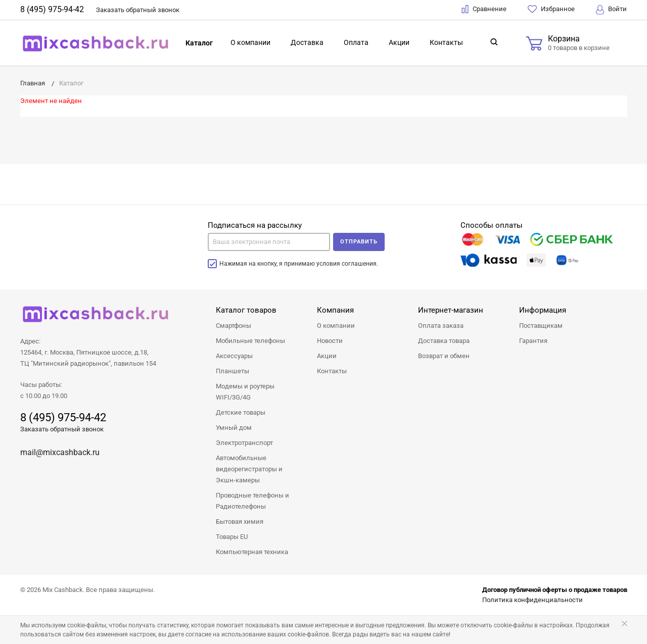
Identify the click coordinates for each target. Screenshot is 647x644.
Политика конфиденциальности (533, 600)
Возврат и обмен (444, 356)
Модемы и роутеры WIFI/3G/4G (245, 392)
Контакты (446, 42)
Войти (611, 10)
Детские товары (241, 412)
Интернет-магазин (451, 310)
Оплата (356, 42)
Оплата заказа (441, 326)
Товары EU (232, 537)
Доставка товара (444, 341)
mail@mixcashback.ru (60, 452)
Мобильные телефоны (250, 341)
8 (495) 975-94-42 (52, 9)
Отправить (359, 242)
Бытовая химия (240, 522)
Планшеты (233, 371)
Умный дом (234, 428)
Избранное (551, 9)
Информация (543, 310)
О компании (250, 42)
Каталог (199, 43)
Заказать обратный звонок (62, 429)
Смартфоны (234, 326)
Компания (335, 310)
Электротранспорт (244, 443)
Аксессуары (234, 356)
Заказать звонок (138, 10)
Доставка (307, 42)
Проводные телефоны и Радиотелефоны (252, 501)
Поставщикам (541, 326)
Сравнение (484, 9)
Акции (399, 42)
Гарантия (533, 341)
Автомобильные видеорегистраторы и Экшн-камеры (249, 469)
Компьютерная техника (252, 552)
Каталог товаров (246, 310)
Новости (330, 341)
